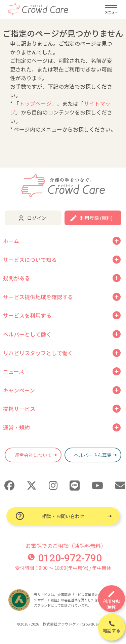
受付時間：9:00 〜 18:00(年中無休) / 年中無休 (63, 568)
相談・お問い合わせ (63, 516)
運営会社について (33, 455)
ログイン (37, 218)
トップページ (35, 103)
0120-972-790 (65, 558)
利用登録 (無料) (96, 218)
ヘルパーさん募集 (93, 455)
